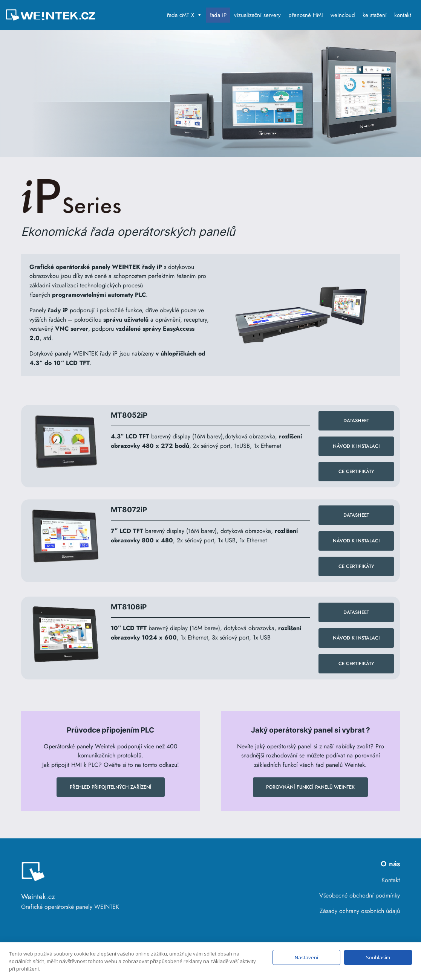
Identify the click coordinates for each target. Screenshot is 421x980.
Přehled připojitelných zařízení (111, 787)
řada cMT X (184, 15)
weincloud (343, 15)
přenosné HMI (306, 15)
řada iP (218, 15)
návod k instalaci (356, 638)
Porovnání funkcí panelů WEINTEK (310, 787)
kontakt (403, 15)
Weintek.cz (38, 896)
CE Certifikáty (356, 471)
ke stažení (375, 15)
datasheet (356, 421)
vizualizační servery (257, 15)
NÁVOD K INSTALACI (356, 446)
